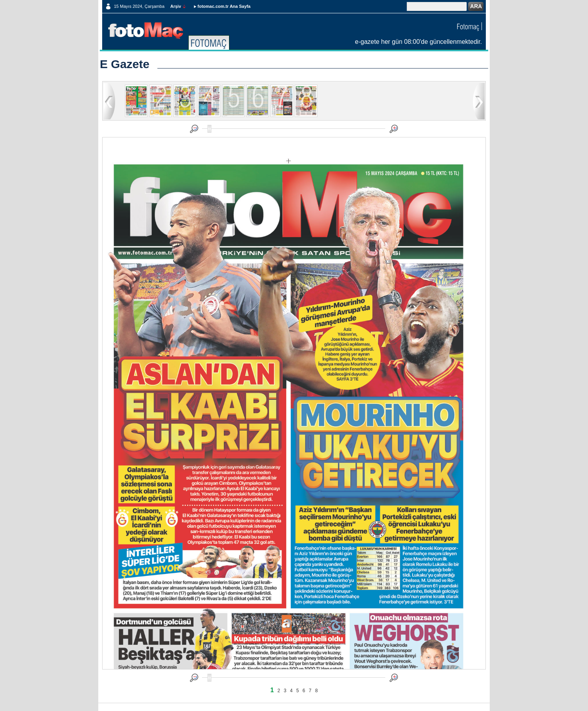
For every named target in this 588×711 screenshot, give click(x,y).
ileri (479, 101)
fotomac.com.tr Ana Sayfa (224, 6)
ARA (476, 6)
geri (109, 101)
